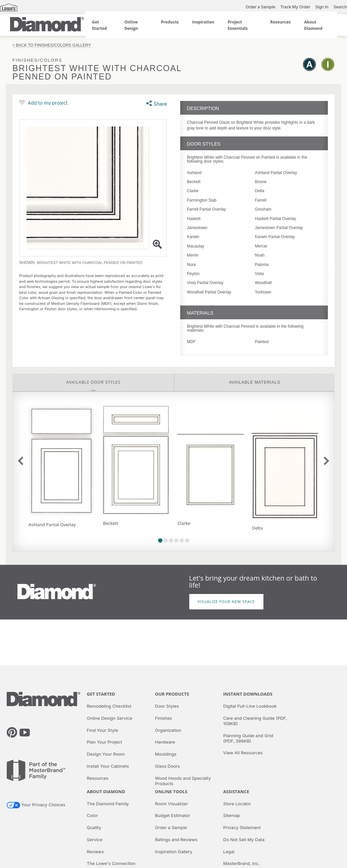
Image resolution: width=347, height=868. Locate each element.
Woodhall (263, 283)
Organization (168, 730)
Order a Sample (261, 7)
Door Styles (167, 706)
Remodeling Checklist (109, 706)
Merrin (193, 255)
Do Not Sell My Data (244, 839)
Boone (261, 182)
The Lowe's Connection (111, 863)
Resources (280, 22)
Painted (262, 342)
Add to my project (48, 103)
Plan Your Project (105, 742)
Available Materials (255, 382)
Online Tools (171, 792)
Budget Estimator (173, 815)
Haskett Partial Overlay (276, 219)
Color (92, 815)
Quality (94, 827)
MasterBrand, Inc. (241, 863)
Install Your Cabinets (108, 766)
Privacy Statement (242, 827)
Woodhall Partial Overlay (209, 292)
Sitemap (232, 815)
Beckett (194, 182)
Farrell (261, 200)
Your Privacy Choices (36, 805)
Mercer (261, 246)
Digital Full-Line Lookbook (250, 706)
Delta (260, 191)
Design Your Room (106, 754)
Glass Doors (167, 766)
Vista (259, 274)
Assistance (236, 792)
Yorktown (263, 292)
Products (170, 22)
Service (95, 839)
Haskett (194, 219)
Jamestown (197, 228)
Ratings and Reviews (176, 839)
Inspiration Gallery (174, 852)
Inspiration (203, 22)
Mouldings (166, 754)
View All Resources (243, 753)
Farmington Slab (202, 200)
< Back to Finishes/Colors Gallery (52, 45)
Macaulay (195, 246)
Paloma (262, 265)
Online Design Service (110, 718)
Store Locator (237, 804)
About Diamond (106, 792)
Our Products (172, 694)
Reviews (95, 852)
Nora (191, 265)
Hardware (165, 742)
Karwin (193, 237)
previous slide (22, 461)
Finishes (164, 718)
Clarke (193, 191)
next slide (325, 461)
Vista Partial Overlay (205, 283)
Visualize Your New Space (226, 602)
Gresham (263, 209)
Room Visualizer (172, 804)
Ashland (194, 173)
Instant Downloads (248, 694)
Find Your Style (103, 730)
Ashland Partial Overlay (276, 173)
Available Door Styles (93, 382)
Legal (229, 852)
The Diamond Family (108, 804)
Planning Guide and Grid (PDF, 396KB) (248, 738)
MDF (191, 342)
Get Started (101, 694)
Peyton (193, 274)
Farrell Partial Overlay (206, 209)
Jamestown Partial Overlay (279, 228)
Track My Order (295, 7)
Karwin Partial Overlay (275, 237)
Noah (260, 255)
